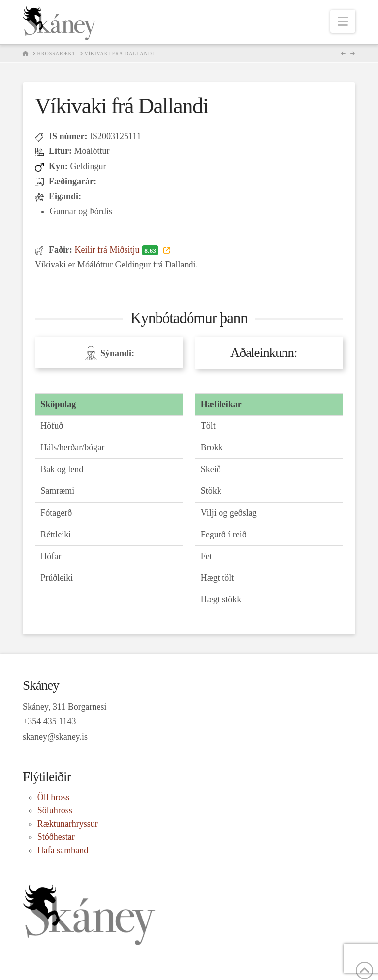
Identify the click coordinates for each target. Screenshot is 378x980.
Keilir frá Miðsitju (117, 250)
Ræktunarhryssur (68, 824)
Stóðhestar (56, 837)
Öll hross (54, 797)
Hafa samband (63, 850)
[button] (343, 21)
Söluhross (55, 810)
